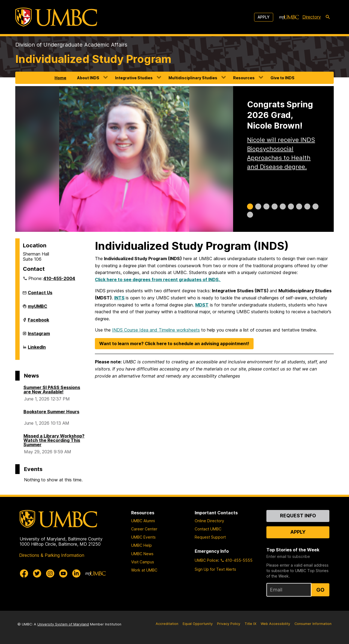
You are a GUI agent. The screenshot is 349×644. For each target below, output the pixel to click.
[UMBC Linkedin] (76, 573)
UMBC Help (142, 545)
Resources (244, 78)
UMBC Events (143, 537)
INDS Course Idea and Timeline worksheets (156, 330)
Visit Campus (143, 562)
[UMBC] (56, 17)
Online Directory (209, 521)
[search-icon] (328, 17)
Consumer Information (313, 624)
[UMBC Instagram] (50, 573)
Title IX (250, 624)
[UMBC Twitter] (37, 573)
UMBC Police (206, 560)
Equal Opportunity (198, 624)
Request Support (210, 537)
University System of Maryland (63, 624)
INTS (119, 298)
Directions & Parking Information (52, 555)
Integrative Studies (134, 78)
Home (60, 78)
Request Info (298, 516)
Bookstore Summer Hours (51, 412)
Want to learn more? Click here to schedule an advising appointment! (174, 344)
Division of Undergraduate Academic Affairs (71, 45)
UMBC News (142, 554)
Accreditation (167, 624)
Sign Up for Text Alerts (215, 569)
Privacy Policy (229, 624)
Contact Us (40, 293)
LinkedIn (37, 349)
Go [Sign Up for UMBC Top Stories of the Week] (320, 590)
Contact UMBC (208, 529)
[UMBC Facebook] (24, 573)
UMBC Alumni (143, 521)
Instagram (39, 336)
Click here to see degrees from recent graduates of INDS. (158, 280)
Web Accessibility (275, 624)
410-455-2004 (59, 278)
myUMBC (37, 308)
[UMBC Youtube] (63, 573)
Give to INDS (282, 78)
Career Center (144, 529)
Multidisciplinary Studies (193, 78)
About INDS (88, 78)
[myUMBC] (289, 17)
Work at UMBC (144, 570)
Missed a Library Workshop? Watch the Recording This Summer (54, 440)
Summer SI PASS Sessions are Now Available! (52, 390)
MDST (202, 305)
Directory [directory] (312, 17)
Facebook (38, 322)
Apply (264, 17)
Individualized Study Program (93, 59)
